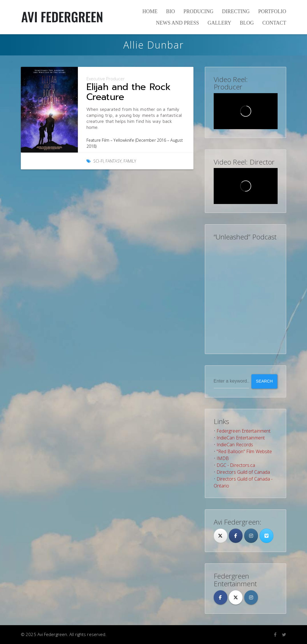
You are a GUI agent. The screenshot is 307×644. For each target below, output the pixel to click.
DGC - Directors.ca (236, 465)
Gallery (219, 23)
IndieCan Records (235, 445)
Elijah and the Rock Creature (129, 92)
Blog (247, 23)
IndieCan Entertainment (241, 438)
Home (150, 11)
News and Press (177, 23)
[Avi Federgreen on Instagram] (251, 536)
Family (130, 161)
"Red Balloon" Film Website (244, 451)
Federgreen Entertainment (244, 431)
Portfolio (272, 11)
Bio (170, 11)
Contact (274, 23)
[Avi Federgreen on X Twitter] (236, 597)
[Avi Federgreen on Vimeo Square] (266, 536)
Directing (236, 11)
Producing (198, 11)
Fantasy (114, 161)
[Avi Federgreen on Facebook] (221, 597)
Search (264, 381)
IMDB (223, 458)
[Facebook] (236, 536)
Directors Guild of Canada (243, 472)
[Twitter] (221, 536)
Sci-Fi (98, 161)
